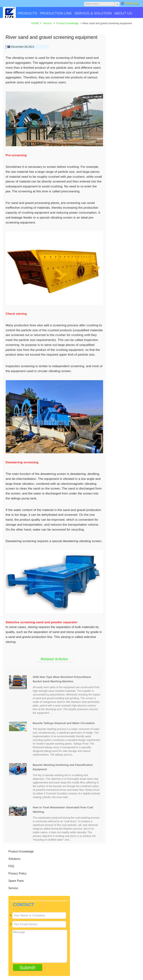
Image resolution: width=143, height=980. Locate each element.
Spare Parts (16, 881)
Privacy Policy (18, 873)
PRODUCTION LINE (56, 13)
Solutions (14, 859)
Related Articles (54, 659)
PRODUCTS (28, 13)
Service (13, 888)
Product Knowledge (21, 851)
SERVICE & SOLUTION (93, 13)
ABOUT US (123, 13)
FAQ (11, 866)
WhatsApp (130, 3)
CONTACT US (15, 26)
